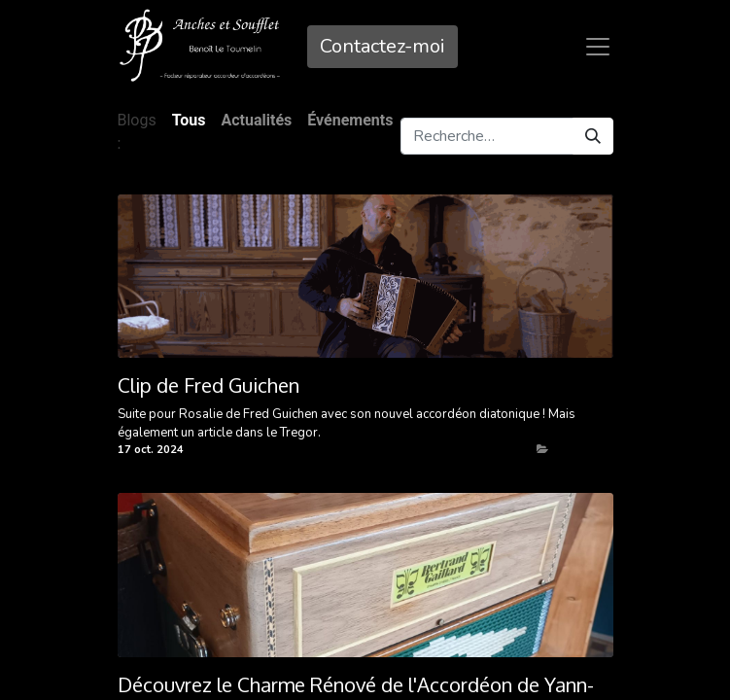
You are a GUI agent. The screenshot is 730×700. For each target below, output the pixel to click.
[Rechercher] (593, 136)
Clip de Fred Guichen (209, 385)
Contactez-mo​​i (382, 46)
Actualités (578, 450)
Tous (189, 120)
